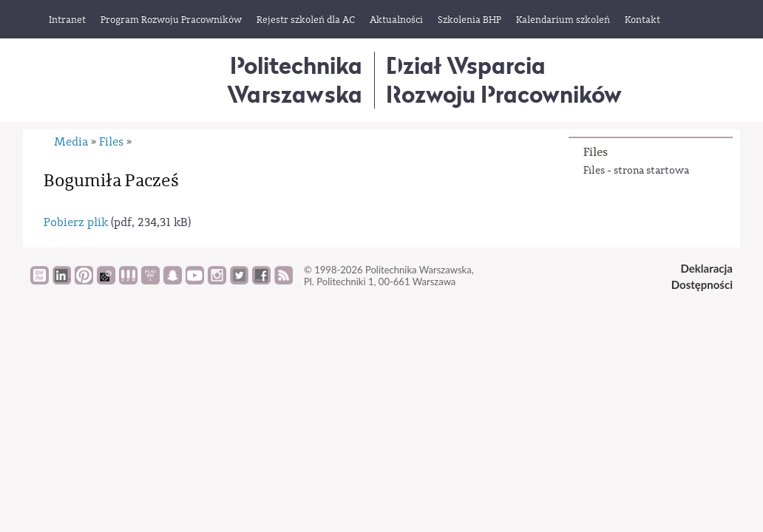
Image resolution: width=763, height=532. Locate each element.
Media (71, 142)
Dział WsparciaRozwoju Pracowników (504, 79)
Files (596, 152)
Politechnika (295, 79)
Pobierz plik (76, 222)
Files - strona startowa (636, 171)
